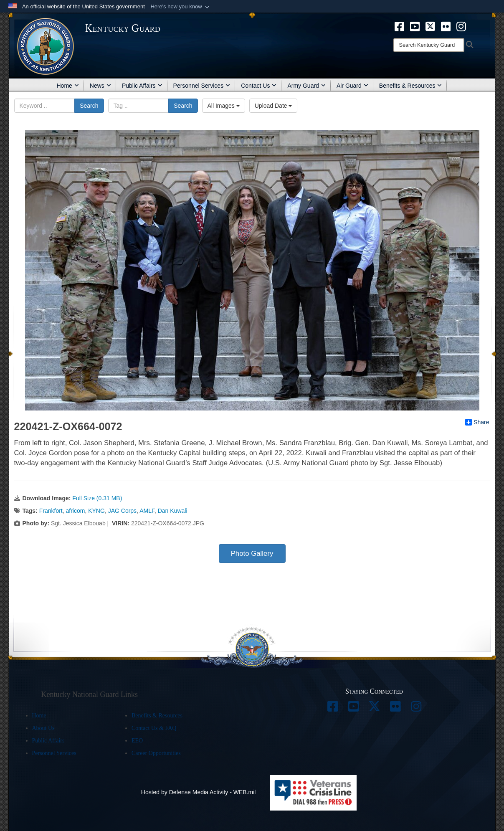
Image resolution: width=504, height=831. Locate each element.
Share (477, 422)
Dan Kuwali (173, 511)
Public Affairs (142, 86)
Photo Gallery (252, 554)
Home (68, 86)
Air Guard (352, 86)
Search (89, 106)
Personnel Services (202, 86)
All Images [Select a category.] (224, 106)
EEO (137, 741)
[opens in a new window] (399, 26)
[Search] (429, 45)
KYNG (96, 511)
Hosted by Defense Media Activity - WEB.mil (199, 792)
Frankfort (51, 511)
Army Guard (306, 86)
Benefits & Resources (411, 86)
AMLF (147, 511)
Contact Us (259, 86)
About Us (43, 728)
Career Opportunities (156, 753)
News (100, 86)
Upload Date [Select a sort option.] (274, 106)
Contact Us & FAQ (154, 728)
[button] (181, 7)
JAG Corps (122, 511)
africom (76, 511)
